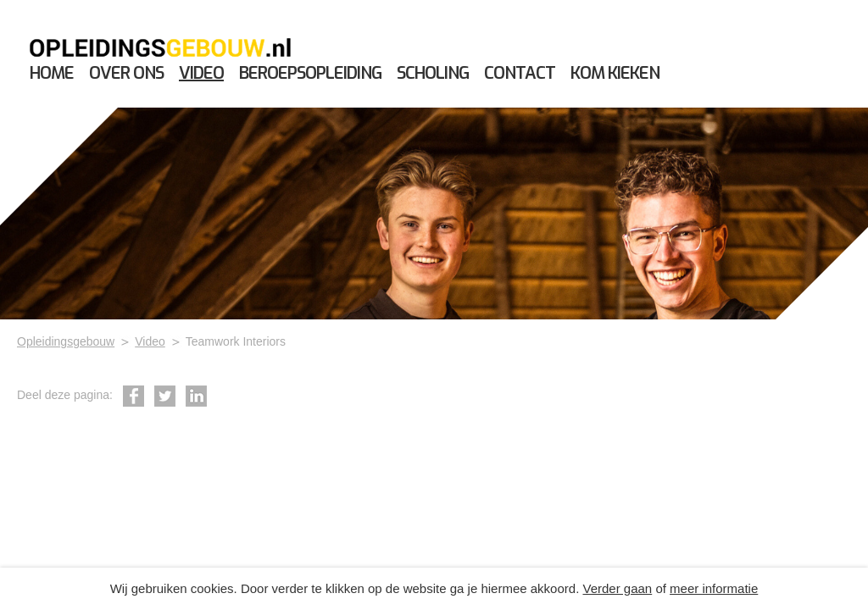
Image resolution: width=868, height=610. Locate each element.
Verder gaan (617, 588)
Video (201, 73)
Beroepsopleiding (310, 73)
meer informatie (714, 588)
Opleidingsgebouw (66, 341)
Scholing (433, 73)
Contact (520, 73)
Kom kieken (615, 73)
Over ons (126, 73)
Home (52, 73)
